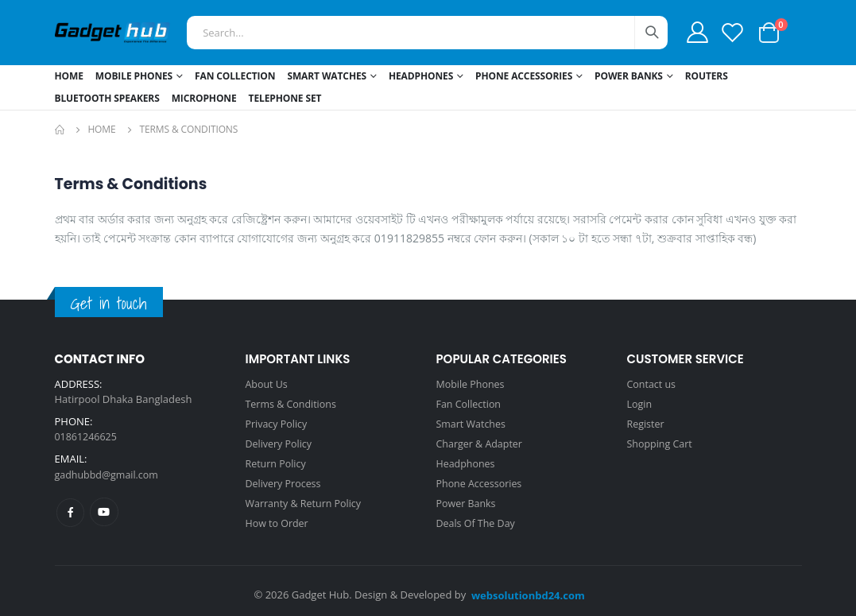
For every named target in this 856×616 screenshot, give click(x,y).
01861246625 (87, 436)
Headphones (421, 76)
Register (647, 422)
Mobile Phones (134, 76)
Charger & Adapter (481, 441)
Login (640, 403)
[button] (769, 31)
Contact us (653, 384)
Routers (707, 76)
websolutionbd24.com (528, 589)
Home (69, 76)
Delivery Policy (280, 441)
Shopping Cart (661, 441)
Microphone (204, 98)
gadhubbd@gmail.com (109, 474)
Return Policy (277, 460)
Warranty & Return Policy (306, 498)
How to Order (279, 517)
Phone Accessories (524, 76)
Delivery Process (285, 479)
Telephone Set (285, 98)
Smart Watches (327, 76)
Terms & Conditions (293, 403)
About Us (268, 384)
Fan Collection (235, 76)
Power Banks (629, 76)
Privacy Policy (278, 422)
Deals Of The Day (478, 517)
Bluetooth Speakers (107, 98)
